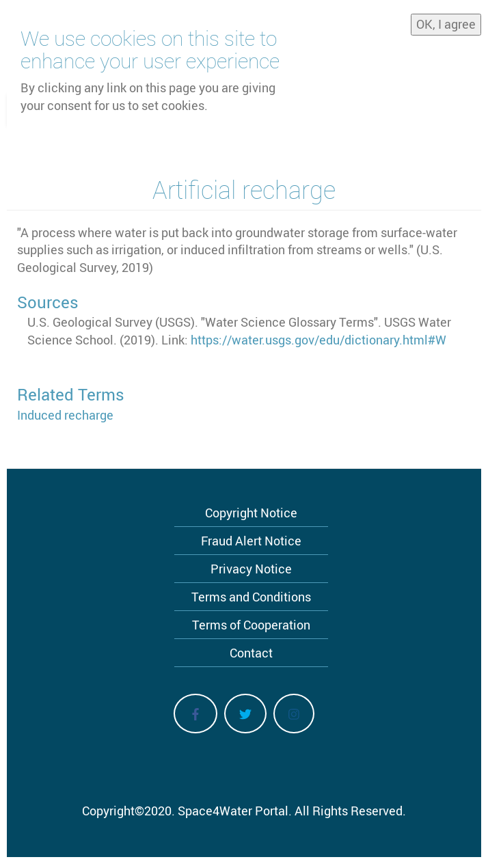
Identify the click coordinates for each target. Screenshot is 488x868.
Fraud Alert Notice (251, 541)
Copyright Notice (251, 513)
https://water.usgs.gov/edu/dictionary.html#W (318, 340)
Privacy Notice (251, 569)
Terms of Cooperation (251, 625)
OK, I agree (446, 24)
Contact (251, 653)
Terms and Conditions (251, 597)
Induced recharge (65, 415)
